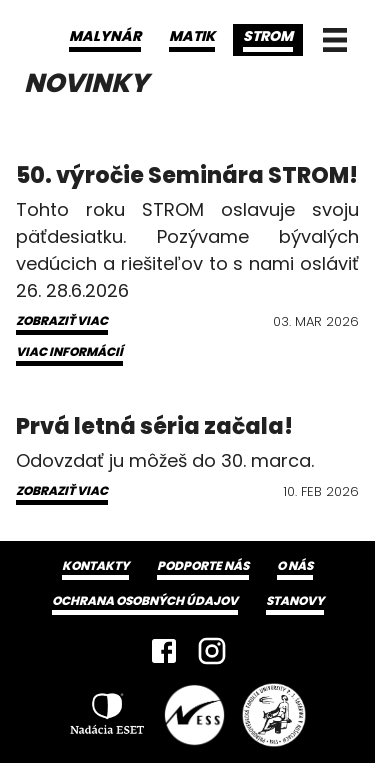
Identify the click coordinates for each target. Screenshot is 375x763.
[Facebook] (164, 651)
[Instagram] (212, 651)
